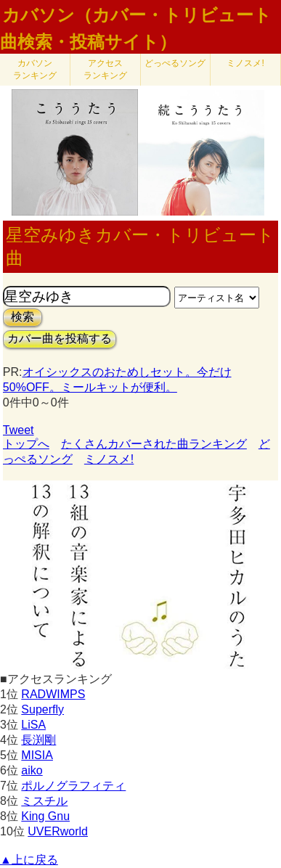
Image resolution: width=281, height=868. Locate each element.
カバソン (35, 69)
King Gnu (45, 816)
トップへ (26, 444)
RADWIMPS (53, 694)
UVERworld (58, 831)
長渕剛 (38, 740)
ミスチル (44, 801)
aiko (32, 770)
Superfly (42, 709)
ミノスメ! (245, 63)
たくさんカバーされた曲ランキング (154, 444)
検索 (23, 317)
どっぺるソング (175, 63)
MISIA (37, 755)
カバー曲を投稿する (60, 339)
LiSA (33, 725)
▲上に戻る (29, 860)
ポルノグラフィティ (73, 786)
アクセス (105, 69)
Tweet (19, 430)
